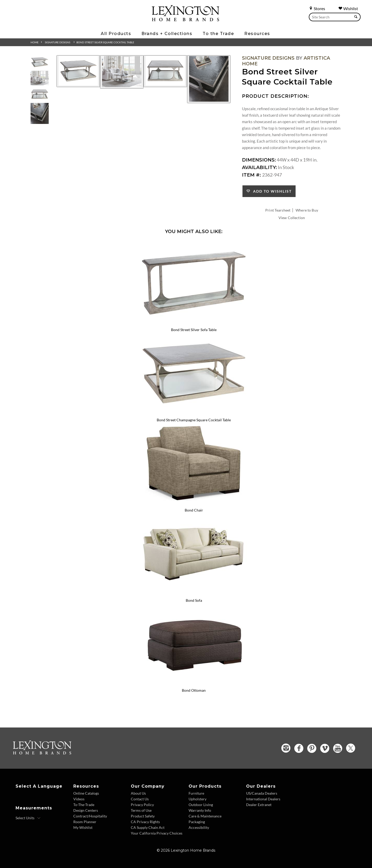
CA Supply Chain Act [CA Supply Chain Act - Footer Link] (148, 827)
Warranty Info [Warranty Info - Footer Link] (200, 810)
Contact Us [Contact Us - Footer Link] (140, 799)
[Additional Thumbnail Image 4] (40, 113)
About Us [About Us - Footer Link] (138, 793)
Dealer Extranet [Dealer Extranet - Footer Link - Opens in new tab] (259, 805)
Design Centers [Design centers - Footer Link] (86, 810)
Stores (317, 8)
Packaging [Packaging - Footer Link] (197, 822)
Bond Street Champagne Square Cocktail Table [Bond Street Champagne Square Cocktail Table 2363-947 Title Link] (194, 420)
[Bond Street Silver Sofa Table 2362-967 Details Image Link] (194, 323)
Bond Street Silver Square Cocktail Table (105, 42)
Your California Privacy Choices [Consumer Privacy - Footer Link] (157, 833)
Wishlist (348, 8)
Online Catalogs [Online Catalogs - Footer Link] (86, 793)
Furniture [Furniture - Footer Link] (196, 793)
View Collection (292, 218)
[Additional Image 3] (165, 71)
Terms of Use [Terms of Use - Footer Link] (141, 810)
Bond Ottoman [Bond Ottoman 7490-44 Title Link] (194, 690)
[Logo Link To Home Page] (185, 19)
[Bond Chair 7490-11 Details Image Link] (194, 503)
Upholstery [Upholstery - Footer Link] (198, 799)
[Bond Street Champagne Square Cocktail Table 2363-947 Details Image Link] (194, 413)
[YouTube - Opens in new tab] (338, 748)
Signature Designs (58, 42)
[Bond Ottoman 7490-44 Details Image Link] (194, 684)
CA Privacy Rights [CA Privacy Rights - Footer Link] (145, 822)
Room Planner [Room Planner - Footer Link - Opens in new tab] (85, 822)
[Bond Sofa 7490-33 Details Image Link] (194, 593)
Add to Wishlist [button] (271, 191)
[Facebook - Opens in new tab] (299, 748)
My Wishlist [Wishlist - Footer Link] (83, 827)
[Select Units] (28, 818)
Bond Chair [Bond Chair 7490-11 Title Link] (194, 510)
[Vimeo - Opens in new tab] (325, 748)
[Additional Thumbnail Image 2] (40, 78)
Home (35, 42)
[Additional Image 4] (209, 79)
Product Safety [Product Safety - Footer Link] (143, 816)
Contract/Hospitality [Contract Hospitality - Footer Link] (90, 816)
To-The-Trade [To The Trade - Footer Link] (84, 805)
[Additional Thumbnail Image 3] (40, 94)
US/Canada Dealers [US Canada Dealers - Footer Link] (262, 793)
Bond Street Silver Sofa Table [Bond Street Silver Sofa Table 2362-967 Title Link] (194, 330)
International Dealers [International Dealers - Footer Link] (263, 799)
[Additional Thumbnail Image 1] (40, 62)
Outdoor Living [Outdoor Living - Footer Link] (201, 805)
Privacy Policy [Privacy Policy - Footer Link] (142, 805)
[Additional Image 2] (122, 72)
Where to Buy (307, 210)
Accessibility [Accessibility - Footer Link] (199, 827)
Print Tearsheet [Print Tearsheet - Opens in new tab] (278, 210)
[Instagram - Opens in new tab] (286, 748)
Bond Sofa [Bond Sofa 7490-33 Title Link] (194, 600)
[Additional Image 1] (78, 71)
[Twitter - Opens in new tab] (351, 748)
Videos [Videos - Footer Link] (79, 799)
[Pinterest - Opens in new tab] (312, 748)
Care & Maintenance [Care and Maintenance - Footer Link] (205, 816)
